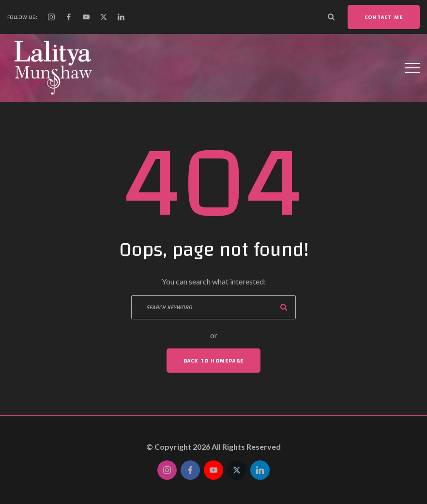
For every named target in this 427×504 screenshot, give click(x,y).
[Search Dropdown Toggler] (331, 17)
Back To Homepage (213, 361)
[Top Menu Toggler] (412, 68)
